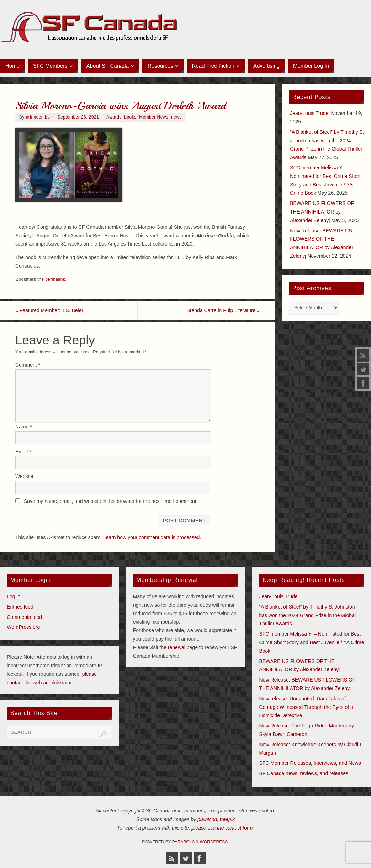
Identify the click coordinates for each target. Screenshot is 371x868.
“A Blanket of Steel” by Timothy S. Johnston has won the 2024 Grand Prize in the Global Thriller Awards (307, 615)
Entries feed (20, 607)
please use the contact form (222, 828)
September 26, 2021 (78, 117)
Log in (14, 596)
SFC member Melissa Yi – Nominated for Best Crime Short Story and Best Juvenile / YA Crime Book (311, 642)
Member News (154, 117)
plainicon (207, 819)
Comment (28, 365)
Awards (114, 117)
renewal (177, 647)
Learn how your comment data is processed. (152, 537)
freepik (227, 819)
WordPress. (214, 842)
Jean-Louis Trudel (310, 113)
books (130, 117)
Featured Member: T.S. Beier (49, 310)
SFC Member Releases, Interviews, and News (310, 763)
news (176, 117)
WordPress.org (23, 627)
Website (24, 476)
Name (24, 427)
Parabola (183, 842)
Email (23, 452)
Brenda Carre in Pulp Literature (223, 310)
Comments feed (24, 617)
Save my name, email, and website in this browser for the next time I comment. (111, 501)
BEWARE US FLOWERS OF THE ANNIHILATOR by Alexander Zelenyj (322, 212)
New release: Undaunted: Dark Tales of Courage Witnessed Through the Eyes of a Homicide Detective (306, 707)
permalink (55, 279)
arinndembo (38, 117)
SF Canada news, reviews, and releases (304, 773)
